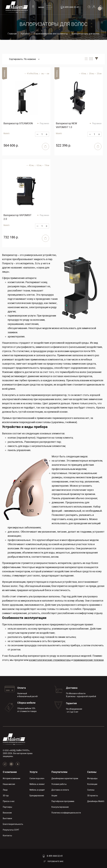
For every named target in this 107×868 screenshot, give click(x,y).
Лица (5, 790)
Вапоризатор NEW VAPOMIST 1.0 (66, 125)
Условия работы (59, 784)
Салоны (92, 772)
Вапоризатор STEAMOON (18, 123)
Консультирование (60, 807)
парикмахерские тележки (88, 660)
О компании (10, 772)
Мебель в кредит (37, 790)
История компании (11, 778)
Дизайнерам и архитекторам (65, 778)
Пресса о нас (9, 801)
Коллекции (92, 784)
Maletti (6, 225)
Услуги (33, 772)
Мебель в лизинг (37, 784)
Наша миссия (9, 784)
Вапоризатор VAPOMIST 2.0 (17, 217)
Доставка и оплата (60, 790)
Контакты (7, 836)
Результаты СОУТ (11, 830)
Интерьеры (92, 778)
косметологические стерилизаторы (50, 660)
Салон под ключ (37, 778)
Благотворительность (13, 824)
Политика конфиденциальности (66, 813)
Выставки (7, 818)
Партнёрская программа (63, 801)
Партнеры (7, 807)
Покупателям (59, 772)
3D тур (6, 796)
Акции (54, 796)
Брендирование (37, 796)
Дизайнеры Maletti (96, 801)
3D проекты (93, 796)
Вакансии (7, 813)
